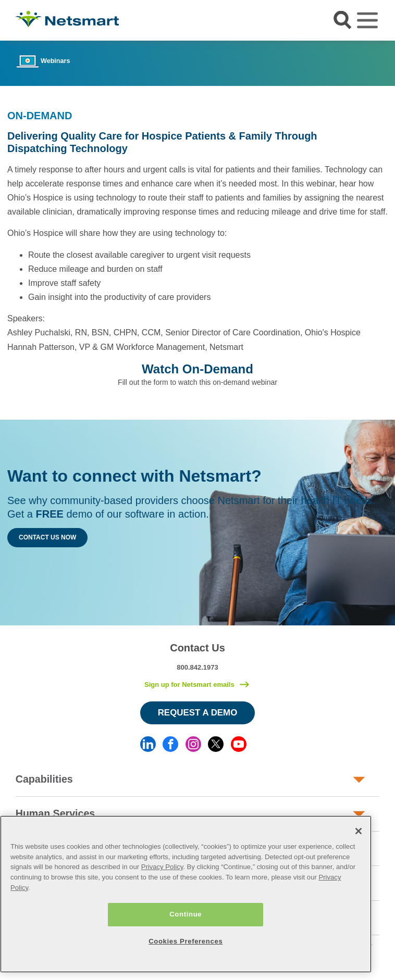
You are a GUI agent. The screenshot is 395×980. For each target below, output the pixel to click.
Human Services (55, 813)
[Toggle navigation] (367, 20)
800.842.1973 (197, 667)
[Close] (359, 831)
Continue (186, 914)
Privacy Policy (162, 867)
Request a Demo (198, 713)
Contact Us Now (47, 537)
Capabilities (44, 779)
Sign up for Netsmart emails (189, 684)
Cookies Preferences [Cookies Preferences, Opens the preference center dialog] (186, 941)
